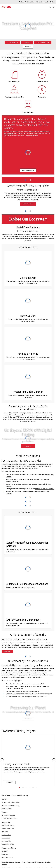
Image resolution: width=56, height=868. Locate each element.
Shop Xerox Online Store (8, 825)
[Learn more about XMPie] (28, 611)
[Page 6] (36, 788)
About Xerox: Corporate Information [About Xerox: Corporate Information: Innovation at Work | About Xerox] (15, 795)
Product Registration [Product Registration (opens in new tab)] (7, 857)
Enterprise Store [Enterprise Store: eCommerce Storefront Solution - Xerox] (6, 835)
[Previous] (2, 760)
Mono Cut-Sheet (28, 316)
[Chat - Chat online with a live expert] (21, 2)
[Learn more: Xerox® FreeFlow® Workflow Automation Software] (28, 535)
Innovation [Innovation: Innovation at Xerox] (5, 799)
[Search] (50, 7)
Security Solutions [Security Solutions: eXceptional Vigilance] (7, 809)
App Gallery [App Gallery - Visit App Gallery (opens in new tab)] (5, 832)
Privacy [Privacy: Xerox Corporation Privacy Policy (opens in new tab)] (24, 862)
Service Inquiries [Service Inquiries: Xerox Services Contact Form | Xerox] (6, 841)
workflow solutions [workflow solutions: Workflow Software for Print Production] (13, 471)
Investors (18, 862)
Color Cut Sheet (28, 278)
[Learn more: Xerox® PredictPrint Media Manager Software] (28, 382)
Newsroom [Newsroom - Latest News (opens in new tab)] (5, 812)
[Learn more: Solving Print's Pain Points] (28, 760)
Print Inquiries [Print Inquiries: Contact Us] (6, 838)
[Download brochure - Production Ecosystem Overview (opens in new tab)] (28, 170)
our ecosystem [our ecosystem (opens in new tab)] (9, 134)
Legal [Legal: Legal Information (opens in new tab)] (29, 862)
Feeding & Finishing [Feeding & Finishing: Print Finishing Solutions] (28, 354)
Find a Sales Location (8, 844)
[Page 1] (20, 788)
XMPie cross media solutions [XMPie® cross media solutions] (45, 489)
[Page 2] (23, 788)
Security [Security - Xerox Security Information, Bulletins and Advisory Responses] (47, 862)
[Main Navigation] (53, 7)
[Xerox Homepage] (7, 7)
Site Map (4, 865)
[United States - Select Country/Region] (30, 2)
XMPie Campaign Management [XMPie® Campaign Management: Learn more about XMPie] (23, 620)
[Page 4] (30, 788)
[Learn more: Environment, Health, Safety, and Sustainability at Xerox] (28, 713)
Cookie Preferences (38, 862)
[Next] (54, 760)
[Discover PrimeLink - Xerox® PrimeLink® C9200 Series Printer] (28, 192)
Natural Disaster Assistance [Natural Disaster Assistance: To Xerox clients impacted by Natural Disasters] (9, 818)
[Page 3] (26, 788)
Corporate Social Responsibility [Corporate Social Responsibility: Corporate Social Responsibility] (10, 805)
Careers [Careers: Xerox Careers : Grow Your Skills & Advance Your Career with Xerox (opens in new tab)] (11, 862)
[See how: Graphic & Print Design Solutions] (28, 438)
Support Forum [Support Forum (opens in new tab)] (6, 854)
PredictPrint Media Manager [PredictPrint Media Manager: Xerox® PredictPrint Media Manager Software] (28, 392)
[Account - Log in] (39, 2)
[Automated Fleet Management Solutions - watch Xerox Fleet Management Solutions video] (28, 574)
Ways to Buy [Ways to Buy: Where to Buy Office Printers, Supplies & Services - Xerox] (6, 822)
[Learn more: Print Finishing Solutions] (28, 344)
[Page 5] (33, 788)
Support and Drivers (9, 848)
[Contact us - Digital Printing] (27, 42)
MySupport (5, 851)
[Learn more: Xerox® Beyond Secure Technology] (7, 651)
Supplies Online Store (8, 829)
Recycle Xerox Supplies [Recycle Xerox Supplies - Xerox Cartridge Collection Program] (8, 815)
